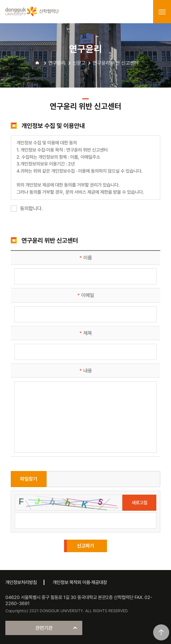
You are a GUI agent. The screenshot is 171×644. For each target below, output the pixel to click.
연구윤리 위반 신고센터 (116, 63)
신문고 (79, 63)
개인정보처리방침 (21, 582)
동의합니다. (27, 208)
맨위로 (161, 632)
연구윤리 (57, 63)
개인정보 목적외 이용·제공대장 (80, 582)
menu (162, 12)
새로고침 (140, 503)
